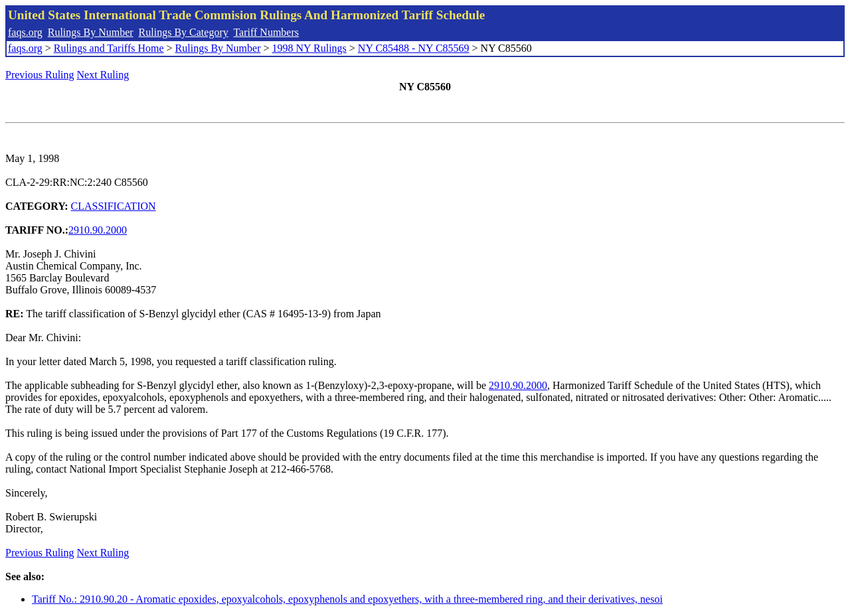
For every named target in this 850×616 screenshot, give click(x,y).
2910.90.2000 (98, 230)
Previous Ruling (40, 75)
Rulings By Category (184, 32)
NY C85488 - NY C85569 (414, 48)
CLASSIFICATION (114, 206)
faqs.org (25, 32)
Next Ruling (103, 75)
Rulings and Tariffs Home (109, 48)
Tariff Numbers (266, 32)
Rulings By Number (91, 32)
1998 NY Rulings (309, 48)
